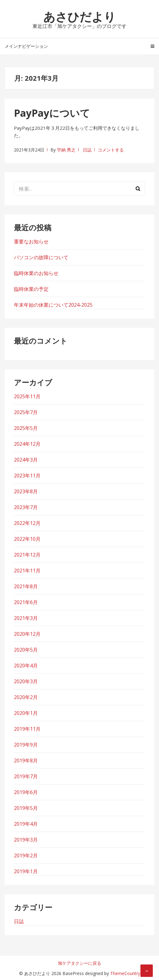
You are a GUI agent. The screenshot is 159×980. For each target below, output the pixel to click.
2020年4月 (26, 666)
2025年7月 (26, 412)
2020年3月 (26, 681)
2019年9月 (26, 745)
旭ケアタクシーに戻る (79, 963)
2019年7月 (26, 776)
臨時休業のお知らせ (36, 273)
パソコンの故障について (41, 257)
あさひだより (79, 16)
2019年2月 (26, 856)
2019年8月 (26, 761)
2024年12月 (27, 444)
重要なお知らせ (31, 242)
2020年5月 (26, 650)
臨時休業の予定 (31, 289)
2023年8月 (26, 491)
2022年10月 (27, 539)
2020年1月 (26, 713)
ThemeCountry (125, 973)
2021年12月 (27, 555)
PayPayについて (52, 113)
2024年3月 (26, 460)
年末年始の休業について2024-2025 (53, 305)
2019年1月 (26, 871)
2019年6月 (26, 792)
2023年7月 (26, 507)
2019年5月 (26, 808)
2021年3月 (26, 618)
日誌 (87, 150)
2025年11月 (27, 396)
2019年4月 (26, 824)
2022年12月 (27, 523)
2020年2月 (26, 697)
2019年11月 (27, 729)
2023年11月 (27, 476)
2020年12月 (27, 634)
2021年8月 (26, 586)
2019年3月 (26, 840)
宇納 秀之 (66, 150)
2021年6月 (26, 602)
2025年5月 (26, 428)
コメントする (111, 150)
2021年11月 (27, 571)
